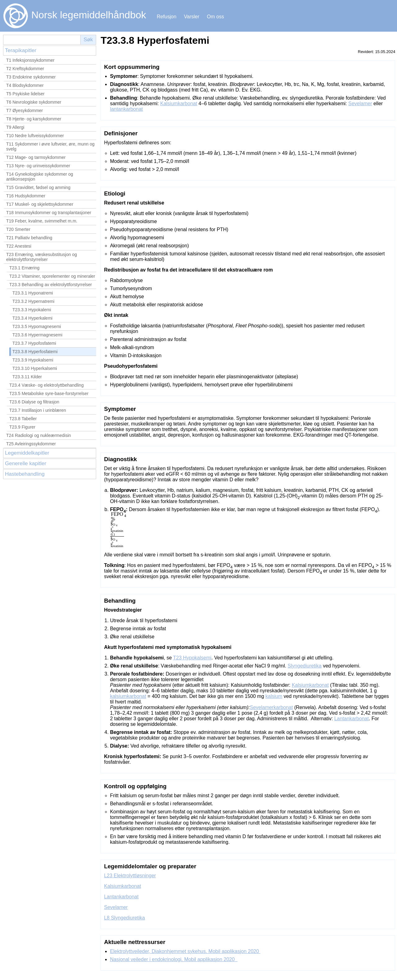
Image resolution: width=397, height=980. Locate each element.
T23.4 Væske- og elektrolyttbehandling (47, 385)
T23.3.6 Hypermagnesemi (37, 335)
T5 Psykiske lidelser (25, 94)
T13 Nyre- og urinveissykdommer (38, 166)
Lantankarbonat (352, 719)
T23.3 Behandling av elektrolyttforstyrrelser (51, 285)
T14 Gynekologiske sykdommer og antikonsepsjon (40, 177)
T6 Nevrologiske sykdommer (34, 102)
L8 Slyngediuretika (124, 918)
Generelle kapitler (26, 463)
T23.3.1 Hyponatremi (33, 293)
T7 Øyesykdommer (25, 110)
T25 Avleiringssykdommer (31, 444)
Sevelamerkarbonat (271, 707)
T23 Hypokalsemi (192, 658)
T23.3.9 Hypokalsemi (33, 360)
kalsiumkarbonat (128, 696)
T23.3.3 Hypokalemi (32, 310)
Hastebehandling (25, 474)
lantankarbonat (127, 109)
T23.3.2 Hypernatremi (33, 301)
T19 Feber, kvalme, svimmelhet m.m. (42, 221)
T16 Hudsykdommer (26, 196)
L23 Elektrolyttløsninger (130, 876)
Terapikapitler (21, 50)
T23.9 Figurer (22, 427)
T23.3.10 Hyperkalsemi (35, 368)
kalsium (274, 696)
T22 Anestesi (19, 246)
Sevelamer (360, 103)
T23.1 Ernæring (24, 268)
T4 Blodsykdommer (25, 85)
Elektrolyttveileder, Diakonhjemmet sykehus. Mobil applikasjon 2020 (185, 951)
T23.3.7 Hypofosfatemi (34, 343)
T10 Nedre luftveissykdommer (35, 136)
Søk (88, 40)
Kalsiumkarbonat (178, 103)
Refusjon (166, 17)
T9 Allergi (15, 127)
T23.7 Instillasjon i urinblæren (38, 410)
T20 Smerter (18, 229)
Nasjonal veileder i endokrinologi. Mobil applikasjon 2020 (174, 959)
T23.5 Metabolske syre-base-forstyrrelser (49, 393)
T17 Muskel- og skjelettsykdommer (40, 204)
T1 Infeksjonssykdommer (30, 60)
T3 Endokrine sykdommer (31, 77)
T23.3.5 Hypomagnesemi (37, 326)
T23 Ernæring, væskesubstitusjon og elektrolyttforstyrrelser (42, 257)
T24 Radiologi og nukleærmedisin (39, 435)
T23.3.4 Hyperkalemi (32, 318)
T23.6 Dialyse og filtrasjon (34, 402)
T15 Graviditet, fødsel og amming (38, 187)
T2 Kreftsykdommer (25, 69)
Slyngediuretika (304, 666)
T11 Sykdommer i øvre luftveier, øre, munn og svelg (50, 146)
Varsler (192, 17)
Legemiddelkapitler (27, 453)
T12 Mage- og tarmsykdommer (36, 157)
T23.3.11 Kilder (27, 377)
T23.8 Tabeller (23, 419)
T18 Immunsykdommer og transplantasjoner (49, 213)
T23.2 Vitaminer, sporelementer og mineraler (52, 276)
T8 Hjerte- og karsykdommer (34, 119)
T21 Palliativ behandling (29, 238)
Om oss (215, 17)
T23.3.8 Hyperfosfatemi (35, 352)
